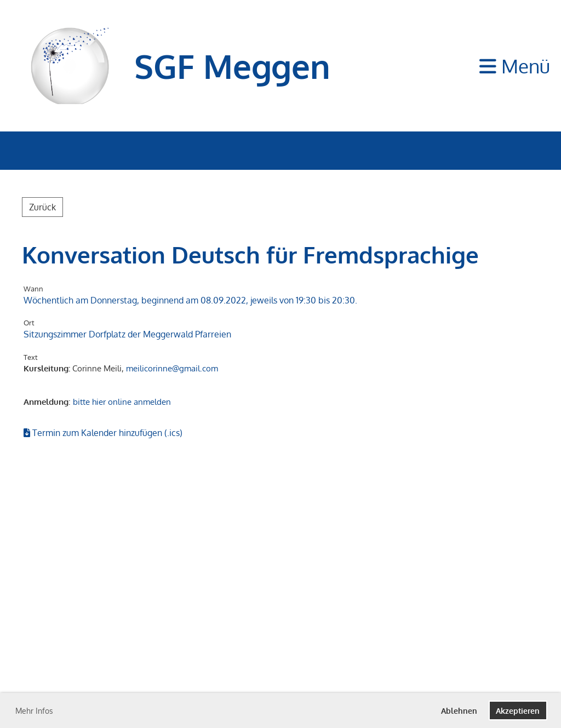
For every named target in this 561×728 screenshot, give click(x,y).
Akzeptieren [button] (518, 710)
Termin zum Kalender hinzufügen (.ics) (107, 433)
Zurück (42, 207)
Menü (515, 66)
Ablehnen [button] (459, 710)
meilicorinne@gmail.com (172, 368)
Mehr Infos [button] (34, 711)
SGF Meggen (232, 66)
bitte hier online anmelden (122, 402)
